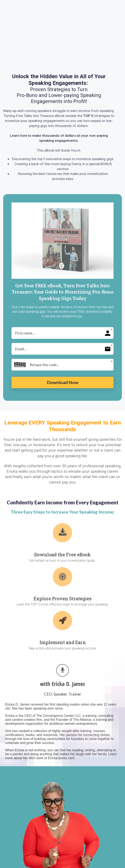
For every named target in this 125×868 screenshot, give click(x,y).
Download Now (63, 383)
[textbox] (59, 89)
